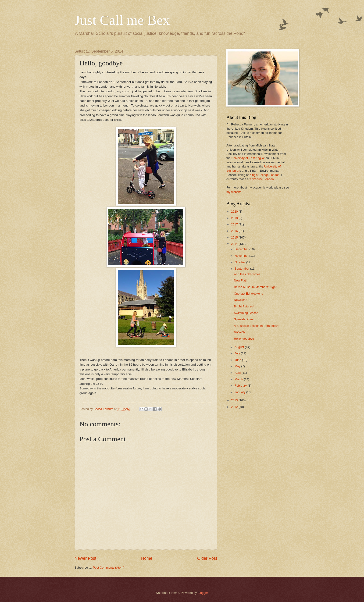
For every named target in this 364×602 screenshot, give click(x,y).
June (238, 360)
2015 (235, 237)
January (240, 392)
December (242, 249)
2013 (235, 400)
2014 (235, 244)
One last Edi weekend (248, 294)
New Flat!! (241, 280)
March (239, 379)
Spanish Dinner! (245, 319)
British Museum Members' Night (255, 287)
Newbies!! (241, 300)
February (241, 386)
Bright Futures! (244, 306)
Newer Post (85, 558)
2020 (235, 212)
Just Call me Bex (122, 20)
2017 (235, 224)
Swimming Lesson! (246, 313)
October (240, 262)
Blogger (203, 593)
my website (234, 192)
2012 (235, 407)
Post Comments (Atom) (109, 568)
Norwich (239, 332)
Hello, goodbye (244, 339)
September (242, 269)
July (238, 353)
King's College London (264, 175)
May (238, 366)
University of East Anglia (248, 158)
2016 (235, 231)
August (240, 347)
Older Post (207, 558)
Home (147, 558)
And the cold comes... (248, 274)
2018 (235, 218)
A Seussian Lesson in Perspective (257, 326)
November (242, 256)
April (238, 373)
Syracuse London (262, 179)
